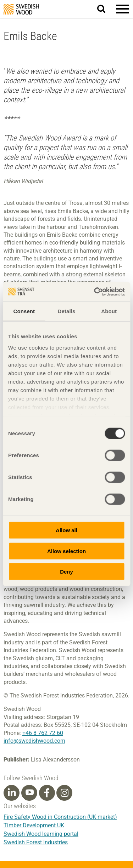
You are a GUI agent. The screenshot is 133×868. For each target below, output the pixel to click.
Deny (66, 572)
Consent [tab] (24, 311)
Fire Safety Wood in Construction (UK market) (60, 817)
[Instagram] (65, 793)
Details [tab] (67, 311)
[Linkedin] (12, 793)
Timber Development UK (34, 825)
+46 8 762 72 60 (43, 733)
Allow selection (66, 551)
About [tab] (109, 311)
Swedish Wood (21, 9)
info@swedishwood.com (34, 741)
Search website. (106, 8)
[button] (122, 9)
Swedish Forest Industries (36, 842)
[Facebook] (47, 793)
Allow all (66, 530)
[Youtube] (29, 793)
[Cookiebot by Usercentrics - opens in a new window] (95, 292)
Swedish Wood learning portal (41, 834)
